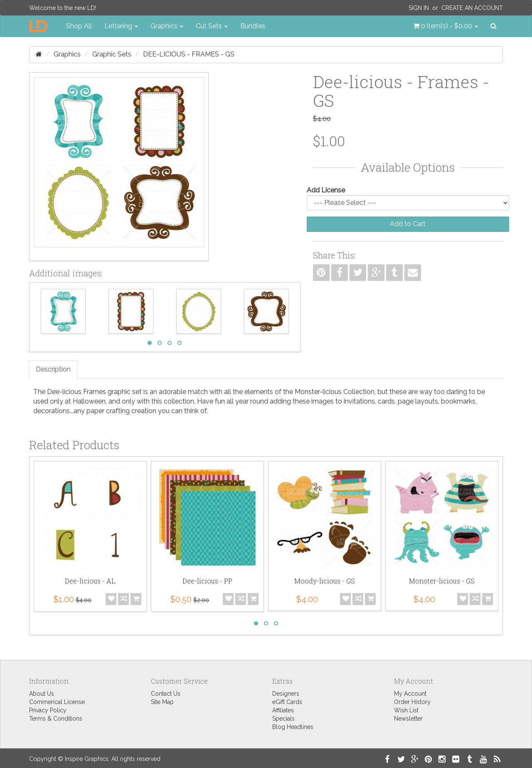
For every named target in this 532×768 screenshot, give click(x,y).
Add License (326, 190)
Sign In (419, 8)
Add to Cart (408, 224)
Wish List (406, 710)
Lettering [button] (121, 26)
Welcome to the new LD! (63, 8)
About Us (42, 694)
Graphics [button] (167, 26)
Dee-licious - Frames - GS (189, 54)
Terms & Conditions (56, 719)
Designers (286, 694)
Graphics (67, 54)
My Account (410, 694)
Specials (283, 719)
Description (53, 369)
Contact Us (166, 694)
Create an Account (472, 8)
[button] (446, 26)
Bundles (253, 26)
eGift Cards (287, 702)
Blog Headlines (293, 727)
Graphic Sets (112, 54)
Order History (412, 702)
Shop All (79, 26)
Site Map (162, 702)
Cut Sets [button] (212, 26)
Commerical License (57, 702)
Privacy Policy (48, 710)
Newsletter (408, 719)
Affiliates (283, 710)
